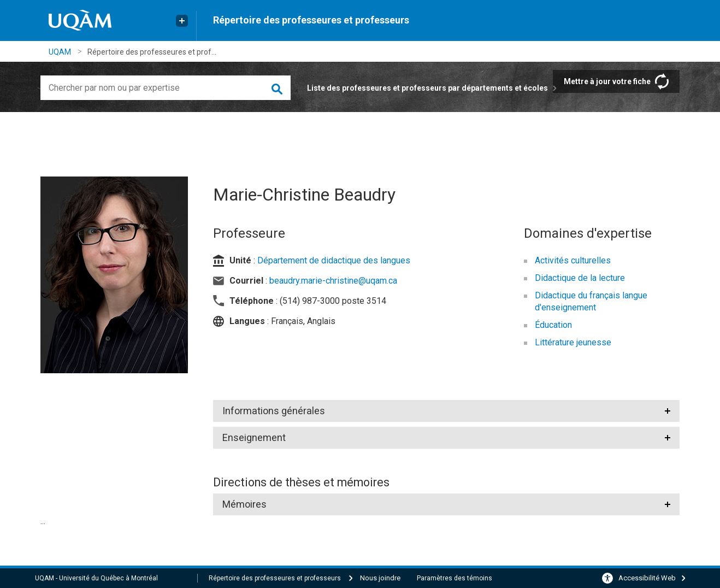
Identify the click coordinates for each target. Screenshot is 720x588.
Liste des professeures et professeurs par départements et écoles (427, 88)
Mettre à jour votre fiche (607, 81)
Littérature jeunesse (573, 342)
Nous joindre (380, 578)
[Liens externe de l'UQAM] (182, 21)
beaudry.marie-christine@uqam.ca (333, 281)
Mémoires (244, 504)
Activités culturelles (573, 260)
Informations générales (273, 411)
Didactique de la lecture (580, 278)
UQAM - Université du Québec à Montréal (96, 578)
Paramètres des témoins (455, 578)
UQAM (60, 52)
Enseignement (254, 437)
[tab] (447, 411)
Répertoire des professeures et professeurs (311, 20)
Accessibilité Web (647, 578)
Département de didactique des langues (334, 260)
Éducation (553, 325)
